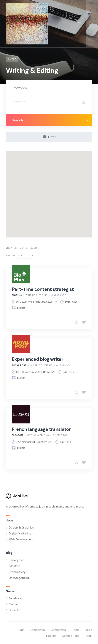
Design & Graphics (21, 527)
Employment (17, 560)
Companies (37, 630)
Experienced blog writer (38, 359)
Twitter (14, 604)
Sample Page (71, 636)
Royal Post (19, 365)
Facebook (16, 598)
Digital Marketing (20, 533)
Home (76, 630)
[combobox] (25, 256)
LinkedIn (14, 610)
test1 (89, 636)
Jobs (89, 630)
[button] (66, 197)
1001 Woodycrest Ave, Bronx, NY (35, 372)
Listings (51, 636)
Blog (21, 630)
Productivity (17, 572)
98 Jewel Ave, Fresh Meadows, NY (37, 302)
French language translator (41, 429)
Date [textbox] (20, 256)
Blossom (17, 435)
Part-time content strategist (43, 289)
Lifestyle (15, 566)
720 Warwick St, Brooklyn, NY (34, 442)
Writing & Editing (37, 295)
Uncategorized (19, 578)
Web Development (21, 539)
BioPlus (17, 295)
